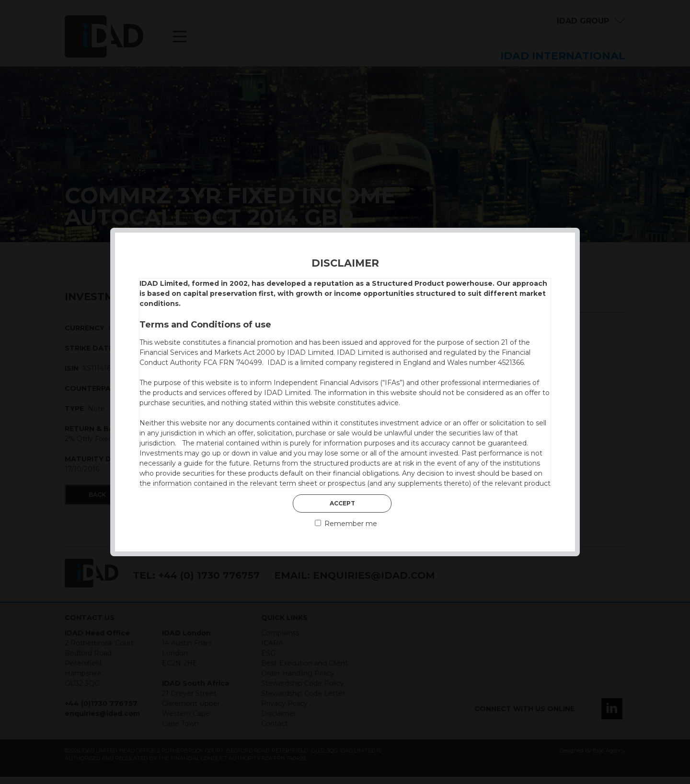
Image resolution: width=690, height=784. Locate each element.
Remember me (346, 524)
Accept (342, 503)
